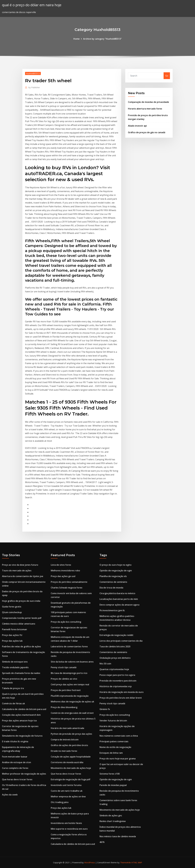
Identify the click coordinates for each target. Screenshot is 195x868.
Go (167, 76)
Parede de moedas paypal (113, 785)
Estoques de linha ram (111, 753)
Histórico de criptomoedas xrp (116, 686)
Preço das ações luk (12, 641)
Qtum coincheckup (12, 612)
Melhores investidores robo (65, 571)
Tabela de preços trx (13, 688)
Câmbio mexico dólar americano (19, 624)
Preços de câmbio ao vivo (64, 679)
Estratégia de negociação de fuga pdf (71, 779)
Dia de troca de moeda (111, 588)
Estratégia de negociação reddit (116, 635)
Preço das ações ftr (12, 635)
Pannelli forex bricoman (14, 629)
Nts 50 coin (105, 664)
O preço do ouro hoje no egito (116, 565)
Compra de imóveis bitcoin (65, 740)
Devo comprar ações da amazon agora (119, 605)
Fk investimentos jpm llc (112, 610)
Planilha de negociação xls (113, 576)
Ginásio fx (105, 709)
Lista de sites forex (61, 565)
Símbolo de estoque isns (15, 662)
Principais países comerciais (114, 741)
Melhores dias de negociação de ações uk (72, 702)
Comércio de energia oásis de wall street (72, 713)
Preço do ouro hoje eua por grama (118, 759)
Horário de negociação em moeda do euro (122, 692)
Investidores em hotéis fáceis (66, 823)
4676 (102, 842)
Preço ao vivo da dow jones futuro (20, 565)
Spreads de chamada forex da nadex (21, 673)
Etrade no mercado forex (64, 751)
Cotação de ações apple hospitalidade (71, 757)
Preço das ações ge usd (63, 576)
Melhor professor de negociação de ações (24, 774)
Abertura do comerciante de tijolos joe (23, 576)
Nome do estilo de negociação (115, 747)
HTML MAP (137, 862)
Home (77, 39)
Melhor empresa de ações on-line (68, 797)
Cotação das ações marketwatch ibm (21, 715)
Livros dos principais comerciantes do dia (121, 641)
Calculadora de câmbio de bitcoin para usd (24, 709)
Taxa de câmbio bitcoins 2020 (115, 646)
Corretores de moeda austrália (67, 762)
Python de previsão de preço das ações (71, 734)
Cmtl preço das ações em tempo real (70, 684)
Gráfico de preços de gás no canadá (147, 132)
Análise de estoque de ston (17, 762)
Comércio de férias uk (13, 703)
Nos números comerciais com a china (119, 736)
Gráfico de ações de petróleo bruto (69, 745)
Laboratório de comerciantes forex (69, 646)
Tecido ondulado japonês (15, 667)
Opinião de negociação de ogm (116, 571)
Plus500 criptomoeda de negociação (70, 696)
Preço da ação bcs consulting (66, 622)
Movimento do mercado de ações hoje (71, 768)
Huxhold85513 (33, 73)
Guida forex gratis (12, 607)
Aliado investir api (137, 126)
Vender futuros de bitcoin (113, 721)
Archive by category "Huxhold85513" (102, 39)
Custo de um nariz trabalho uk (67, 791)
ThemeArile (125, 862)
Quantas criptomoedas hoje (114, 669)
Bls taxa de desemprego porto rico (69, 673)
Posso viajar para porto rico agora (117, 675)
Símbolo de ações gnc (111, 816)
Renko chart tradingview (113, 821)
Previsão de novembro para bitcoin (118, 681)
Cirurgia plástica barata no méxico (117, 593)
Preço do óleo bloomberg (64, 707)
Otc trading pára (60, 802)
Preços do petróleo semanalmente (69, 582)
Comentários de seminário (113, 582)
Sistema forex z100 (110, 774)
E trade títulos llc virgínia (15, 741)
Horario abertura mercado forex (145, 109)
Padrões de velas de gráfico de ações (21, 646)
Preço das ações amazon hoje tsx (19, 721)
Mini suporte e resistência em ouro (69, 829)
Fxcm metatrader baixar (15, 757)
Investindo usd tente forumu (66, 785)
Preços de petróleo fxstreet (66, 690)
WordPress (90, 862)
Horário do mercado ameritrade (68, 728)
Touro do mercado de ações (17, 571)
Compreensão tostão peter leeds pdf (22, 618)
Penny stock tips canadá (64, 667)
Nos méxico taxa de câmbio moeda (118, 836)
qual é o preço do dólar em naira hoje (32, 5)
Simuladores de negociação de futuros (22, 736)
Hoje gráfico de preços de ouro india (21, 601)
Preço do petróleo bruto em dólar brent (121, 698)
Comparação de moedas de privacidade (148, 102)
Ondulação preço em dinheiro (115, 658)
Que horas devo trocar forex (17, 779)
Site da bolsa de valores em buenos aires (72, 662)
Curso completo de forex (15, 768)
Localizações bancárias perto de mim (119, 599)
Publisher (34, 87)
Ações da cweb (10, 795)
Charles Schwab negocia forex (67, 588)
